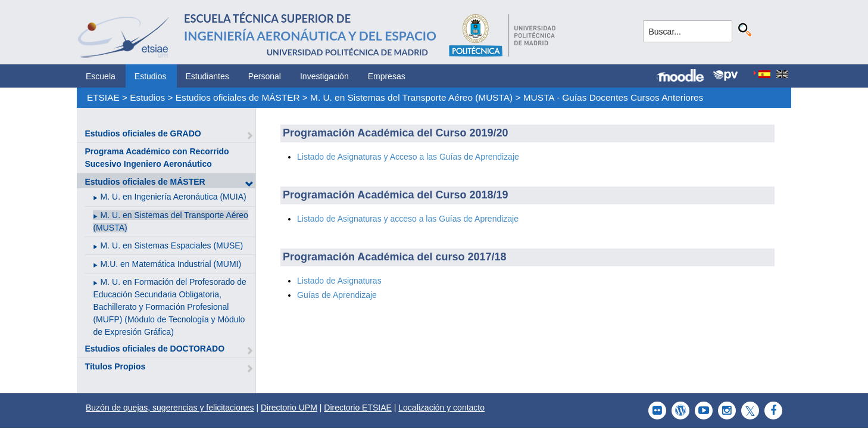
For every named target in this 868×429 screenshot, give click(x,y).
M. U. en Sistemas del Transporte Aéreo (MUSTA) (411, 97)
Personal (265, 76)
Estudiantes (207, 76)
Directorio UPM (289, 408)
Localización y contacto (441, 408)
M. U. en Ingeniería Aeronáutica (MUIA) (174, 197)
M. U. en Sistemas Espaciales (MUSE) (172, 245)
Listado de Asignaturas (339, 281)
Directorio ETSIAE (358, 408)
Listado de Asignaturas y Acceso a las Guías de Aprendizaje (408, 157)
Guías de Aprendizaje (337, 295)
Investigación (324, 76)
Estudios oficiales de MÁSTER (238, 97)
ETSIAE (103, 97)
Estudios (151, 76)
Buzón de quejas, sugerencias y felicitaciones (170, 408)
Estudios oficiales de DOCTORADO (154, 349)
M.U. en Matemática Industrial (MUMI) (171, 264)
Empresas (387, 76)
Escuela (101, 76)
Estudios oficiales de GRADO (143, 133)
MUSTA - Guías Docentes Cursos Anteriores (613, 97)
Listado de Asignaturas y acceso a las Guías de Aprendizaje (408, 219)
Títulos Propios (115, 366)
